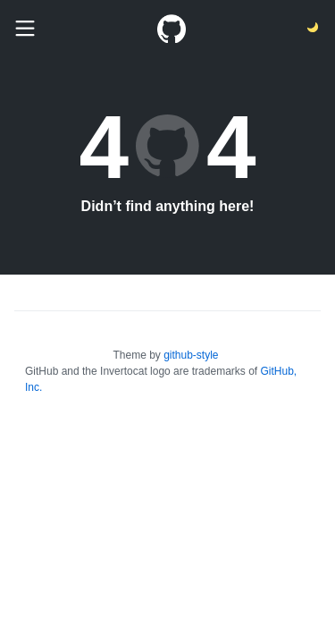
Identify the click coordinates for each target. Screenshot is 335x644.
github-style (191, 355)
